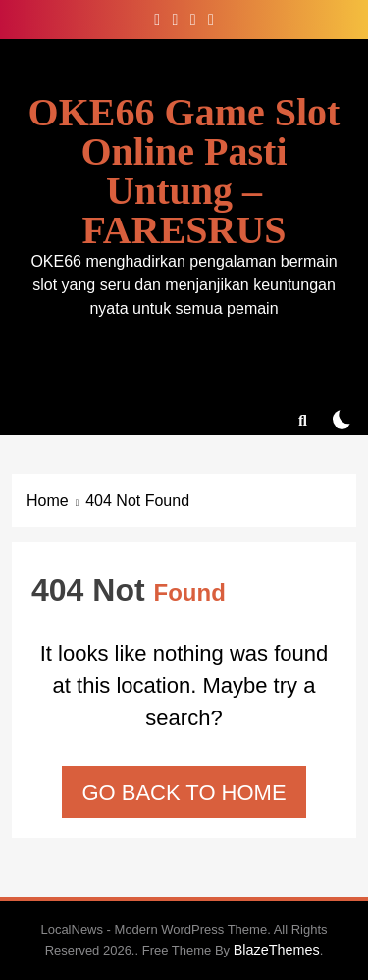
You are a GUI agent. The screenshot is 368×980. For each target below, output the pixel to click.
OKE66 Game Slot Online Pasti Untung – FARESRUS (184, 171)
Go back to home (184, 792)
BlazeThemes (277, 950)
